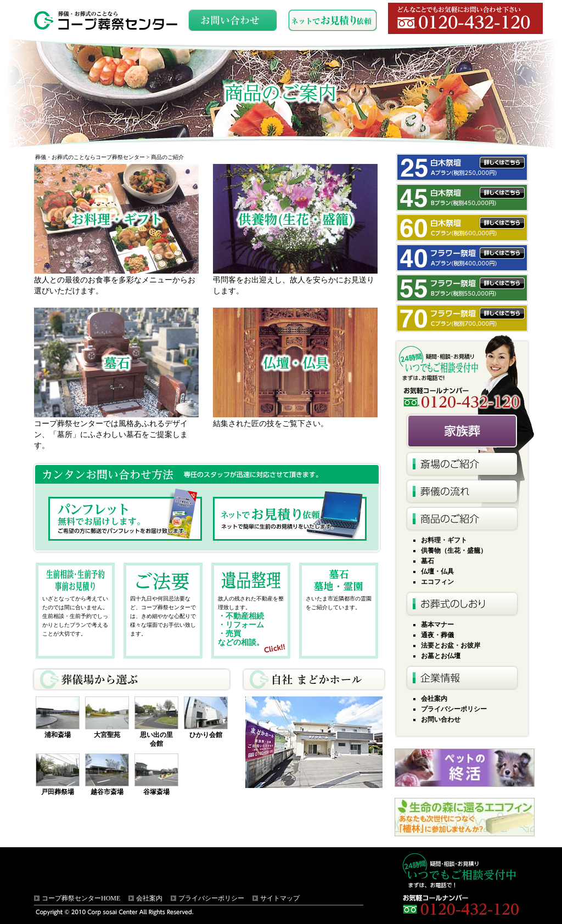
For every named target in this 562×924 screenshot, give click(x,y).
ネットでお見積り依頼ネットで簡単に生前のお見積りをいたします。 (290, 519)
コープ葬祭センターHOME (81, 898)
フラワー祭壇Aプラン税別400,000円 (462, 258)
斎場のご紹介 (462, 464)
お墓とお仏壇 (441, 656)
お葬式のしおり (462, 603)
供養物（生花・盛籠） (454, 551)
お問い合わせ (441, 719)
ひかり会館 (206, 735)
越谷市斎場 (107, 792)
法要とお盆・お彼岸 (451, 645)
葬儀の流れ (462, 491)
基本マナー (437, 625)
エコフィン (437, 582)
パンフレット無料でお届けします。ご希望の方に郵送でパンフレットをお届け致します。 (125, 519)
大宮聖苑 (107, 735)
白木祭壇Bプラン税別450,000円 (462, 197)
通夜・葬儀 (437, 635)
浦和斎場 (58, 735)
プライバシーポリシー (454, 709)
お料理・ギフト (444, 540)
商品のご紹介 (462, 519)
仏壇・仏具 (437, 571)
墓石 (428, 561)
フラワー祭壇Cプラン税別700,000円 (462, 318)
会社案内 (434, 699)
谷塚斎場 (156, 792)
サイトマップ (280, 898)
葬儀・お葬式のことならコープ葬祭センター (90, 157)
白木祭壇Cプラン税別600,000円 (462, 228)
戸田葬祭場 (58, 792)
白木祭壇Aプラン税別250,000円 (462, 167)
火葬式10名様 (465, 431)
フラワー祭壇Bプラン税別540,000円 (462, 288)
